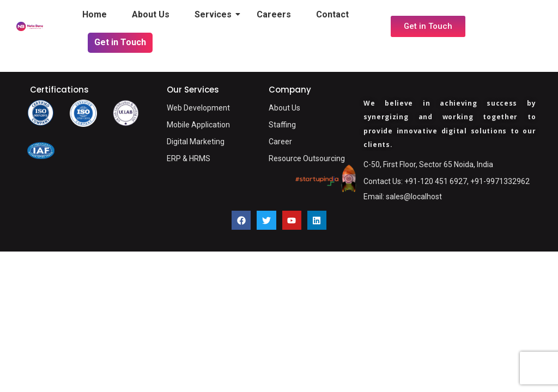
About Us (151, 14)
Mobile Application (198, 125)
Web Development (198, 108)
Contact (332, 14)
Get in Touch (120, 42)
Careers (274, 14)
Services (216, 14)
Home (95, 14)
